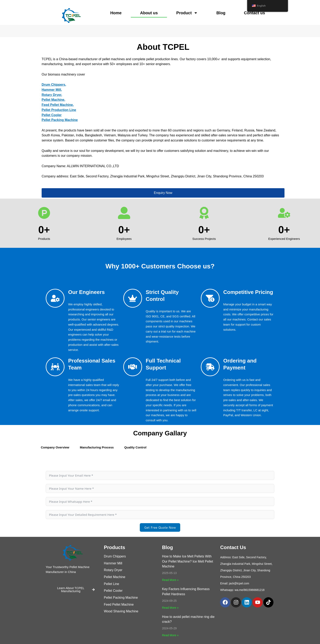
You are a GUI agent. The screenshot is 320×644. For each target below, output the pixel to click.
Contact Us (233, 547)
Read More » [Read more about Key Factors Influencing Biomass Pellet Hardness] (170, 608)
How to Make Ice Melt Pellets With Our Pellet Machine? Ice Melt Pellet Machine (188, 561)
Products (114, 547)
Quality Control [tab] (135, 447)
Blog (221, 13)
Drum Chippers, (54, 85)
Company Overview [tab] (55, 447)
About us (149, 13)
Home (116, 13)
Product (187, 13)
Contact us (254, 13)
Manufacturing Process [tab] (97, 447)
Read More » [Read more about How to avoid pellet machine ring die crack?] (170, 635)
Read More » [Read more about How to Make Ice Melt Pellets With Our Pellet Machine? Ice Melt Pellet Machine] (170, 580)
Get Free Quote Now (160, 527)
